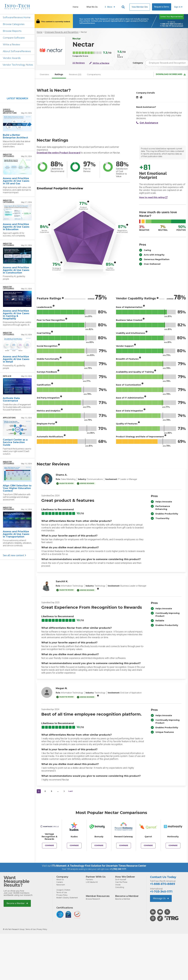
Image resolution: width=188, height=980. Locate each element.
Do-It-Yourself (121, 880)
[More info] (88, 202)
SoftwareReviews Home (17, 17)
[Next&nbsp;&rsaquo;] (64, 791)
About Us (60, 880)
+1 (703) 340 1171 (118, 869)
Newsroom (61, 885)
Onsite (118, 885)
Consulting (120, 887)
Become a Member (17, 903)
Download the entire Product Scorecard (58, 153)
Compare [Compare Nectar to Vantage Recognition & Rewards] (49, 845)
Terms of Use (62, 892)
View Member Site (140, 7)
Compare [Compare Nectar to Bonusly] (99, 845)
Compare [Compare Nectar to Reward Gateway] (124, 845)
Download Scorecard (171, 74)
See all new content (14, 555)
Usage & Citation (63, 890)
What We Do (92, 7)
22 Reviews (79, 63)
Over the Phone (121, 882)
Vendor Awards (12, 58)
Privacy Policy (62, 895)
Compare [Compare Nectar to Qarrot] (148, 845)
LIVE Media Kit (92, 882)
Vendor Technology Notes (18, 65)
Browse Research (93, 899)
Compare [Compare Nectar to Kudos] (74, 845)
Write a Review (11, 45)
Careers (60, 882)
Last (71, 791)
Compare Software (14, 38)
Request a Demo (162, 7)
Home (76, 7)
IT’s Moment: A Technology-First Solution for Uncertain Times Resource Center (99, 866)
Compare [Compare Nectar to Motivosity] (173, 845)
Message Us (161, 898)
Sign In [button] (178, 7)
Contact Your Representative (171, 17)
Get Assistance (147, 123)
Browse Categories (14, 24)
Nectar (84, 32)
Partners (89, 880)
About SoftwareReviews (17, 51)
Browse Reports (12, 31)
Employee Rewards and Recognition (62, 32)
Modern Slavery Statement (67, 898)
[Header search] (124, 7)
